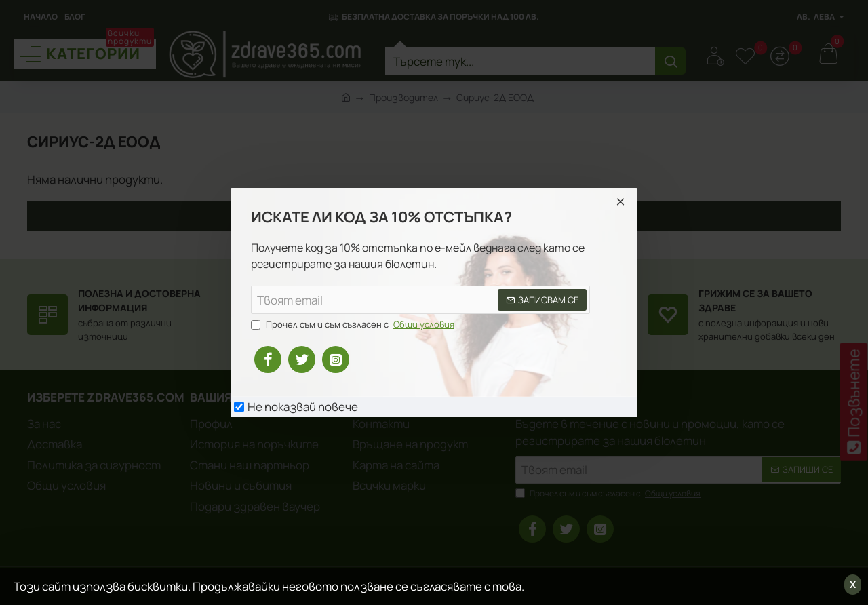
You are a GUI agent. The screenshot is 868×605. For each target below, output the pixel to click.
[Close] (620, 201)
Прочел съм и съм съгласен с (354, 325)
